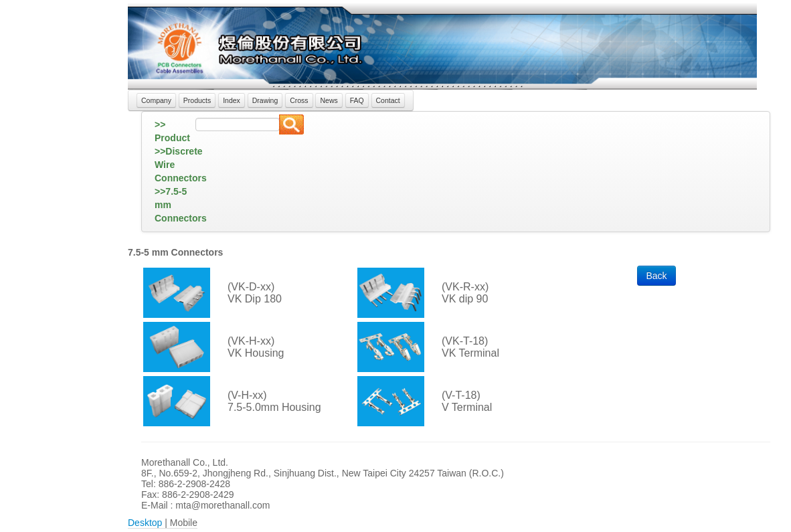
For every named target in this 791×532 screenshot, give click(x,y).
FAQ (357, 100)
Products (197, 100)
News (329, 100)
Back (656, 276)
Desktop (145, 523)
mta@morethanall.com (223, 505)
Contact (388, 100)
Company (156, 100)
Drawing (265, 100)
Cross (299, 100)
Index (232, 100)
